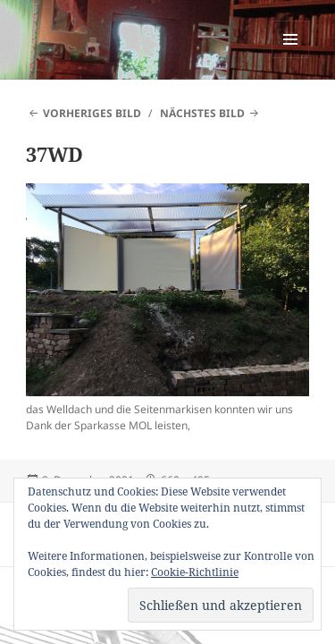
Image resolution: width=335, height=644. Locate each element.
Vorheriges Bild (92, 113)
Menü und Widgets (291, 58)
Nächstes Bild (202, 113)
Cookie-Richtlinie (195, 572)
